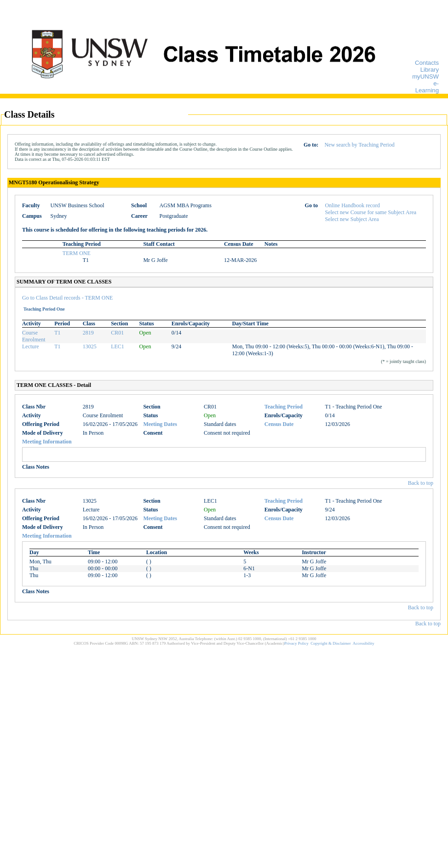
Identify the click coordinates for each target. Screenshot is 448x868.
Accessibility (364, 643)
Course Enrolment (34, 336)
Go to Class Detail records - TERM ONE (67, 298)
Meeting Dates (160, 424)
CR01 (117, 333)
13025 (90, 346)
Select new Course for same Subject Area (371, 212)
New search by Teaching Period (359, 145)
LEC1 (118, 346)
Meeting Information (47, 442)
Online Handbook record (353, 205)
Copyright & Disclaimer (331, 643)
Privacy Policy (296, 643)
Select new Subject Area (352, 219)
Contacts (427, 63)
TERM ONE (77, 253)
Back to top (421, 483)
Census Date (279, 424)
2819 (88, 333)
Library (430, 70)
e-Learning (427, 87)
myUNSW (425, 77)
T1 (57, 333)
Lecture (31, 346)
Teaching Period (284, 407)
